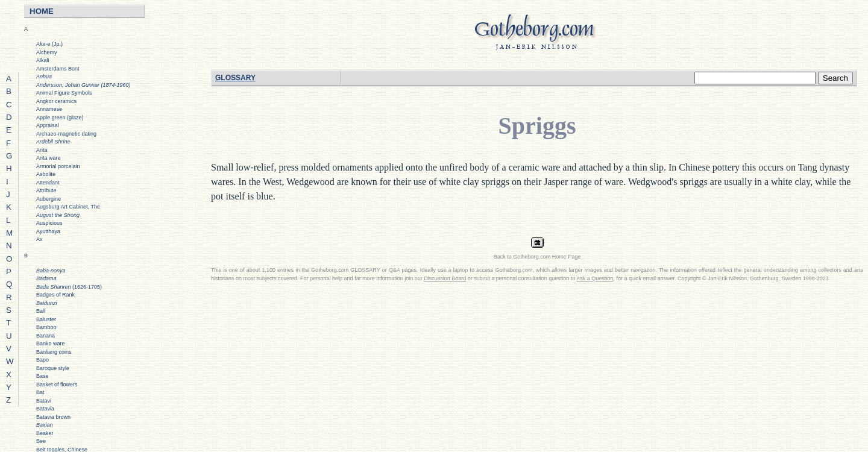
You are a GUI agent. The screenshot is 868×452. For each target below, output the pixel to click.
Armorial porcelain (58, 166)
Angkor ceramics (56, 101)
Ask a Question (595, 278)
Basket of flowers (57, 385)
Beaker (45, 433)
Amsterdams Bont (58, 69)
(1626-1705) (69, 287)
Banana (46, 336)
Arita (42, 150)
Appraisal (48, 125)
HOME (42, 11)
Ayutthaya (48, 231)
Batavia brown (53, 417)
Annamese (49, 109)
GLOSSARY (235, 78)
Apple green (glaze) (60, 118)
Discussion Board (445, 278)
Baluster (46, 319)
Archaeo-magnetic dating (66, 134)
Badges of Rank (55, 295)
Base (42, 376)
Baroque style (53, 368)
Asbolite (46, 174)
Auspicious (49, 223)
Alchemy (47, 52)
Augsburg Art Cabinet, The (68, 207)
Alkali (43, 60)
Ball (41, 311)
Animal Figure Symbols (64, 93)
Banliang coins (54, 352)
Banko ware (51, 344)
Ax (39, 239)
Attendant (48, 183)
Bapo (42, 360)
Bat (40, 392)
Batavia (45, 409)
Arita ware (49, 158)
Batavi (44, 401)
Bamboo (46, 327)
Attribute (46, 190)
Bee (41, 441)
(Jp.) (49, 44)
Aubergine (49, 199)
